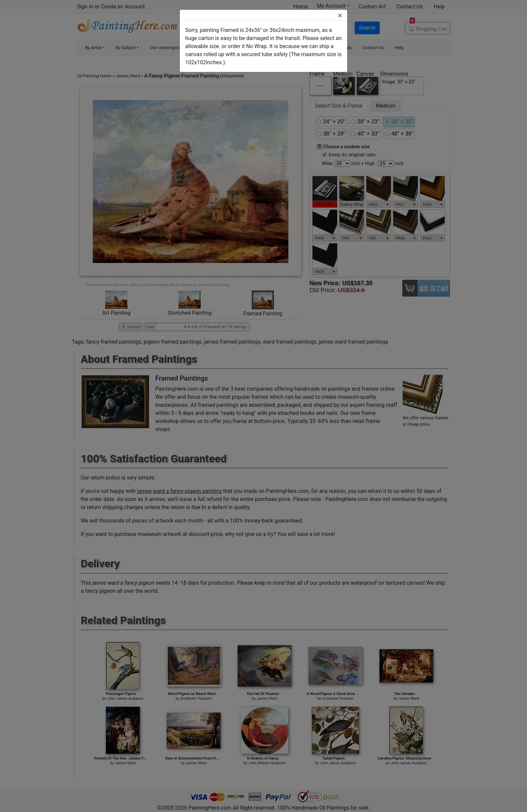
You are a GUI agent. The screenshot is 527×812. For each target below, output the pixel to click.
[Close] (340, 15)
